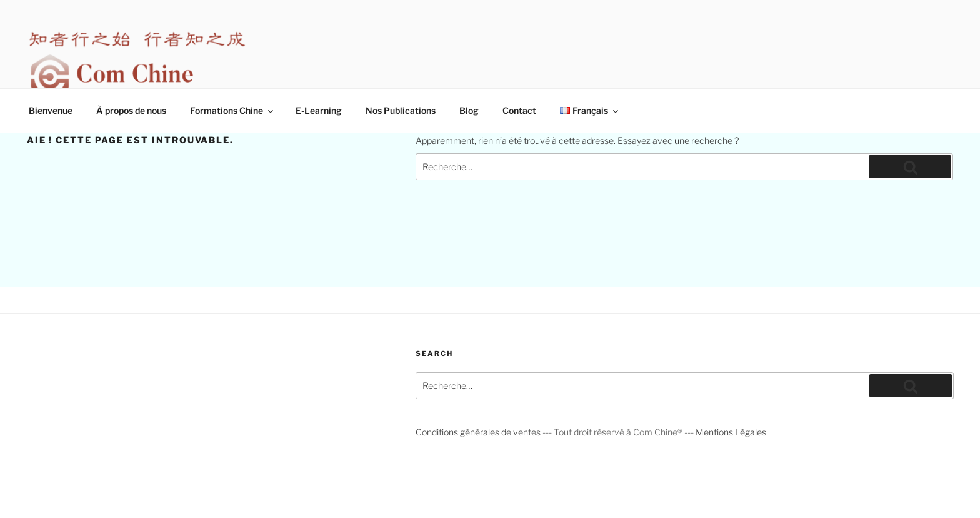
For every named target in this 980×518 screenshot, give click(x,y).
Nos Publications (401, 110)
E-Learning (319, 110)
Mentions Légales (731, 432)
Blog (469, 110)
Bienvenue (51, 110)
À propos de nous (131, 110)
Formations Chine (232, 110)
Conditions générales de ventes (479, 432)
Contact (519, 110)
